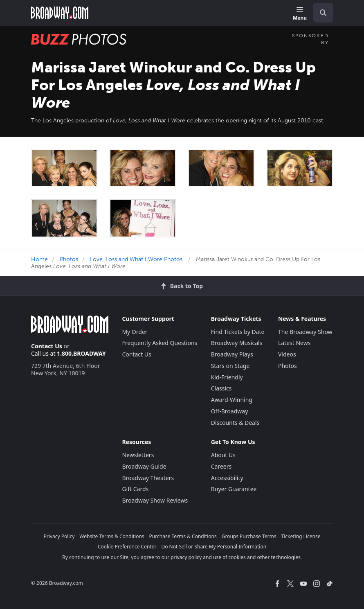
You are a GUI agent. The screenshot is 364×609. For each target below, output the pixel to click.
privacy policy (186, 557)
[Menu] (300, 14)
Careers (221, 466)
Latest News (294, 343)
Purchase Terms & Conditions (183, 536)
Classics (221, 388)
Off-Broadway (230, 411)
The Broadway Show (305, 332)
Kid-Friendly (227, 377)
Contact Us (47, 346)
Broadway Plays (232, 354)
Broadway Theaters (148, 478)
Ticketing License (301, 536)
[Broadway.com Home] (60, 13)
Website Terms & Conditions (112, 536)
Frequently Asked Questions (160, 343)
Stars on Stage (230, 366)
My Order (135, 332)
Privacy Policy (59, 536)
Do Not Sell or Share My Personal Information (214, 547)
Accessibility (227, 478)
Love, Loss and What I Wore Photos (136, 259)
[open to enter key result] (323, 13)
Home (39, 259)
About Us (223, 455)
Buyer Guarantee (234, 489)
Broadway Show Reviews (155, 500)
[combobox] (320, 13)
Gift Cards (135, 489)
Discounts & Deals (235, 423)
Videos (287, 354)
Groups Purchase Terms (249, 536)
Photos (69, 259)
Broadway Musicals (237, 343)
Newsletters (138, 455)
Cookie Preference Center (127, 547)
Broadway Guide (144, 466)
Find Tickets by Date (238, 332)
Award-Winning (232, 400)
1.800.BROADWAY (81, 353)
